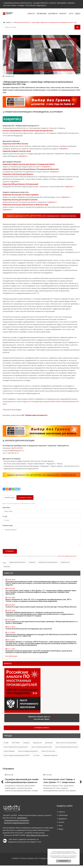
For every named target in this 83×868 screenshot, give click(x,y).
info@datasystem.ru (16, 450)
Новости (31, 14)
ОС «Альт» (37, 755)
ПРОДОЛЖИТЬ (64, 861)
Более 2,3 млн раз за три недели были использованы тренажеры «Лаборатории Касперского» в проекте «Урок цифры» (41, 622)
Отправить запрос (25, 497)
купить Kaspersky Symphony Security (67, 747)
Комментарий (8, 525)
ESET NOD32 (16, 743)
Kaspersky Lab (65, 562)
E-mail (5, 516)
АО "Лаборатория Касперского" (35, 415)
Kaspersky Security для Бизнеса (48, 562)
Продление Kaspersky (50, 755)
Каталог (63, 14)
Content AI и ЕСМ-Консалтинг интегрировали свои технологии (29, 629)
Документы (53, 14)
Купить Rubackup (9, 751)
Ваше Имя (6, 508)
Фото (71, 14)
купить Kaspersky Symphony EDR (42, 747)
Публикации (41, 14)
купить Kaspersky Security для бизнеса (16, 747)
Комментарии (10, 497)
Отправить (10, 551)
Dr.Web (6, 743)
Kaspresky (7, 566)
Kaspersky (32, 562)
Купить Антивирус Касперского (28, 751)
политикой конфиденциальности (67, 556)
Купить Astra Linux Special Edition (66, 743)
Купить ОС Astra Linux (48, 751)
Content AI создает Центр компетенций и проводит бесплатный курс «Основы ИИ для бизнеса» (41, 607)
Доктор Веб (49, 743)
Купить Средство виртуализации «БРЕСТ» (17, 755)
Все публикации (11, 656)
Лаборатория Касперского (17, 562)
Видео (78, 14)
